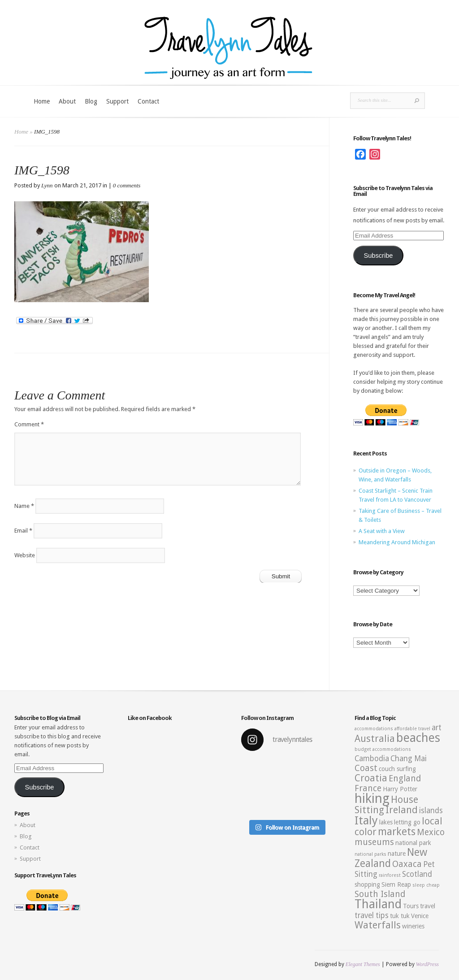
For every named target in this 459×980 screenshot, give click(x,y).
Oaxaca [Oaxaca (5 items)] (407, 864)
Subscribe (378, 256)
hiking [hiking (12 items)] (372, 798)
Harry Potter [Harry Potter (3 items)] (400, 789)
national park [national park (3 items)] (413, 843)
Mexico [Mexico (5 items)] (431, 832)
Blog (91, 101)
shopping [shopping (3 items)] (367, 885)
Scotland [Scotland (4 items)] (417, 874)
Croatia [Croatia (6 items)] (371, 778)
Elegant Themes (363, 964)
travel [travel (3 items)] (428, 906)
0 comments (127, 185)
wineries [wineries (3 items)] (413, 926)
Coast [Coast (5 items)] (366, 768)
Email (23, 531)
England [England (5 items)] (405, 778)
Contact (148, 101)
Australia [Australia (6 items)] (375, 739)
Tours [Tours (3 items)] (411, 906)
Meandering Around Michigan (397, 542)
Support (117, 101)
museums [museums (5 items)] (374, 842)
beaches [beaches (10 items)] (418, 738)
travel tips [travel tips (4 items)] (372, 915)
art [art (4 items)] (437, 728)
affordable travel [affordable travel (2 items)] (412, 729)
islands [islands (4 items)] (431, 811)
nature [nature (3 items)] (397, 854)
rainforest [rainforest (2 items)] (390, 875)
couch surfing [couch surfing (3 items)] (397, 769)
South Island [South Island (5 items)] (380, 894)
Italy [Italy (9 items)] (366, 820)
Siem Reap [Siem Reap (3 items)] (396, 885)
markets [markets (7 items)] (397, 832)
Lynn (47, 185)
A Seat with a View (382, 531)
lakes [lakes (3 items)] (386, 822)
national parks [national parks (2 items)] (370, 854)
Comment (29, 424)
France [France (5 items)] (368, 788)
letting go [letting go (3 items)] (407, 822)
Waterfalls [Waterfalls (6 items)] (378, 925)
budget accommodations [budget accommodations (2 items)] (383, 749)
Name (24, 506)
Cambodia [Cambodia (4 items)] (372, 759)
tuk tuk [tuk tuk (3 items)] (400, 916)
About (67, 101)
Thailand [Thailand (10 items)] (378, 904)
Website (25, 555)
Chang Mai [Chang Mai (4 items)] (409, 759)
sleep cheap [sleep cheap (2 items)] (426, 885)
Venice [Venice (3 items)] (420, 916)
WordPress (427, 964)
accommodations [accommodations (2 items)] (374, 729)
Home (42, 101)
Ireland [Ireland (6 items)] (402, 810)
